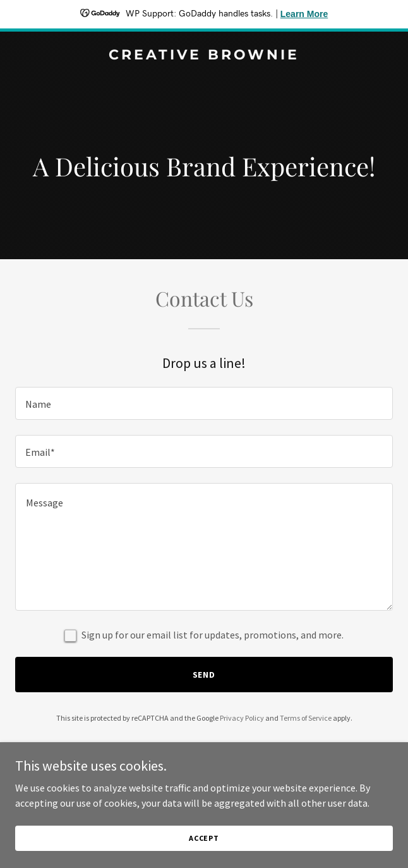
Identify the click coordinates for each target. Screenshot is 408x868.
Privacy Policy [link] (242, 718)
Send (204, 675)
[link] (204, 56)
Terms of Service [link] (306, 718)
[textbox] (204, 403)
